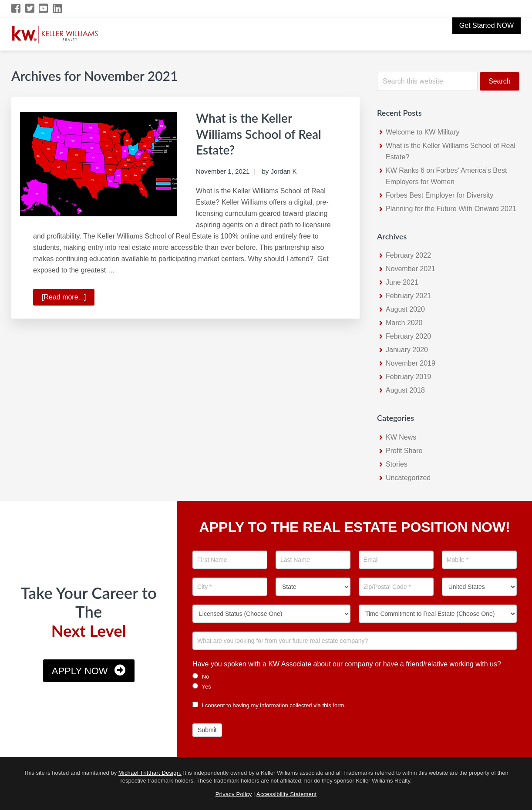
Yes (202, 686)
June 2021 (402, 282)
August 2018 (405, 390)
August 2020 (405, 309)
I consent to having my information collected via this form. (269, 705)
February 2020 (408, 336)
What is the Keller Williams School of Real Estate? (263, 133)
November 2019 (411, 363)
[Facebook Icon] (16, 8)
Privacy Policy (234, 794)
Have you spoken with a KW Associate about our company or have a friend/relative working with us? (347, 664)
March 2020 (404, 323)
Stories (397, 464)
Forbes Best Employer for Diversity (439, 195)
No (201, 676)
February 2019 (408, 377)
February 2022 (408, 255)
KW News (401, 437)
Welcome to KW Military (423, 132)
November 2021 (411, 269)
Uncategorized (408, 478)
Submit (207, 730)
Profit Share (404, 451)
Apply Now (80, 671)
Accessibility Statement (286, 794)
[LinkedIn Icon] (58, 8)
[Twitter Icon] (30, 8)
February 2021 (408, 296)
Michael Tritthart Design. (150, 773)
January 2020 (407, 350)
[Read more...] (68, 298)
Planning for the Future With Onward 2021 (451, 209)
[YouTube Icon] (44, 8)
